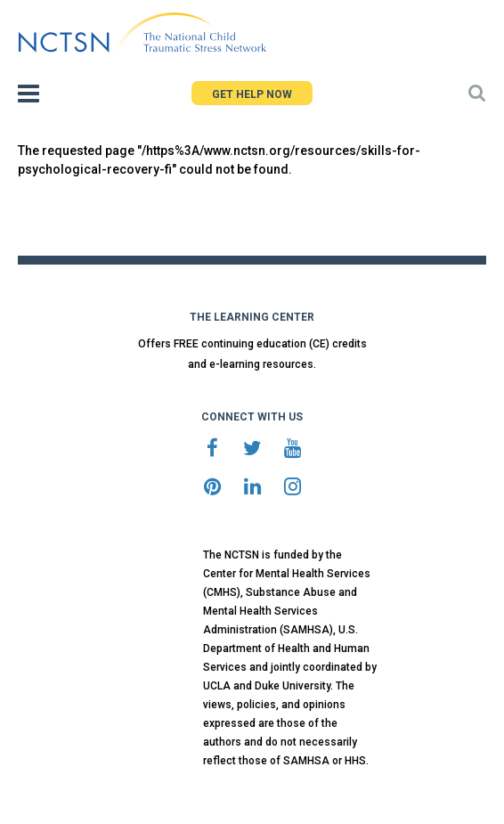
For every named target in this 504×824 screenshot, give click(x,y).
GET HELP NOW (252, 94)
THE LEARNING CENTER (252, 317)
